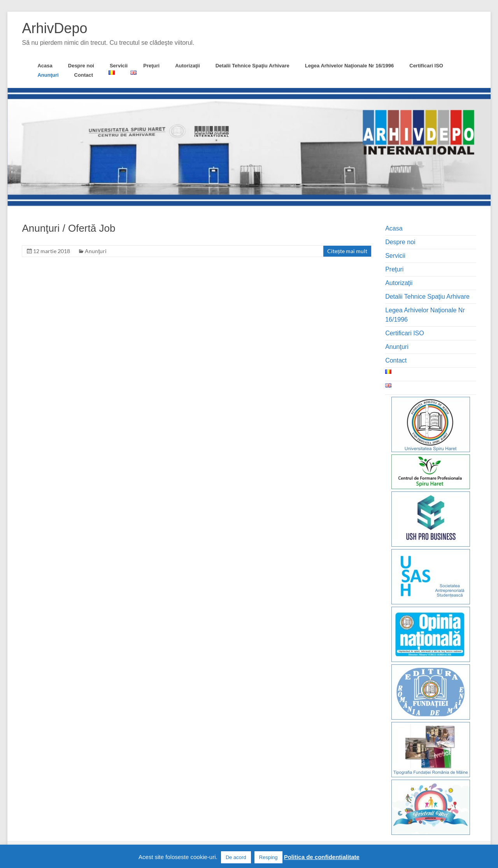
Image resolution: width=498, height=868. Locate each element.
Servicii (119, 66)
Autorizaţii (188, 66)
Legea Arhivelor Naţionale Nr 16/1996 (350, 66)
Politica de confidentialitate (322, 857)
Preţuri (151, 66)
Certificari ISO (426, 66)
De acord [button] (236, 857)
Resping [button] (268, 857)
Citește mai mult (347, 251)
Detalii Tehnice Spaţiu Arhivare (253, 66)
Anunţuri (48, 75)
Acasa (45, 66)
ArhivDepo (54, 28)
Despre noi (81, 66)
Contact (84, 75)
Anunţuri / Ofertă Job (68, 228)
